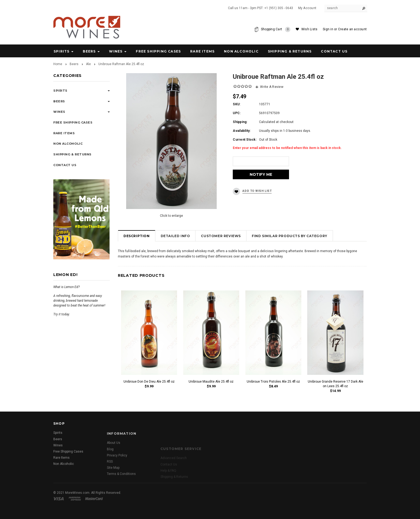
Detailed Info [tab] (175, 236)
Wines (116, 51)
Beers (89, 51)
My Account (307, 8)
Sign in (328, 29)
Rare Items (202, 51)
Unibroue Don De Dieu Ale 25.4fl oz (149, 382)
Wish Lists (309, 29)
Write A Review (272, 87)
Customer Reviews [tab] (221, 236)
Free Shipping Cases (158, 51)
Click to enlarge (171, 216)
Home (58, 64)
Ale (88, 64)
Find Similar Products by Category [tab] (290, 236)
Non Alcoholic (241, 51)
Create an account (352, 29)
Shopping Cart (276, 29)
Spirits (61, 51)
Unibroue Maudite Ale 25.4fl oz (211, 382)
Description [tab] (137, 236)
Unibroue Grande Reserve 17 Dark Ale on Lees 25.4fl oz (335, 384)
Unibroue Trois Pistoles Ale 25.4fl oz (273, 382)
